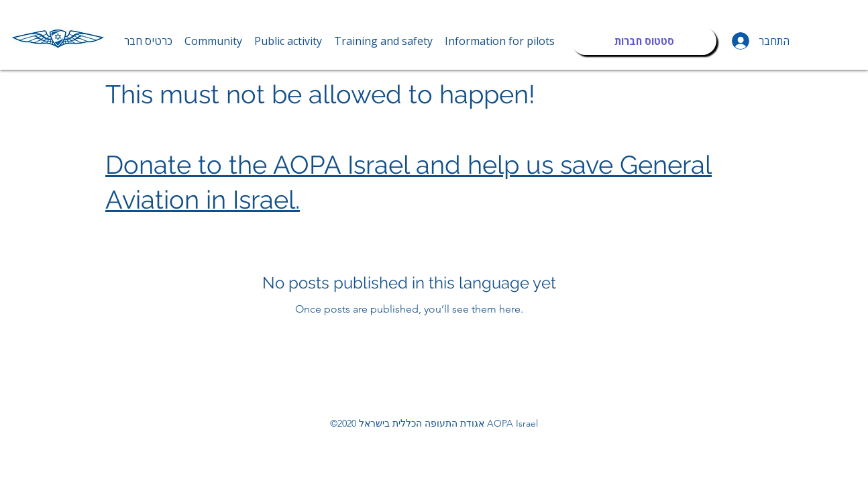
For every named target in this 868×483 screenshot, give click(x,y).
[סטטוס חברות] (644, 41)
